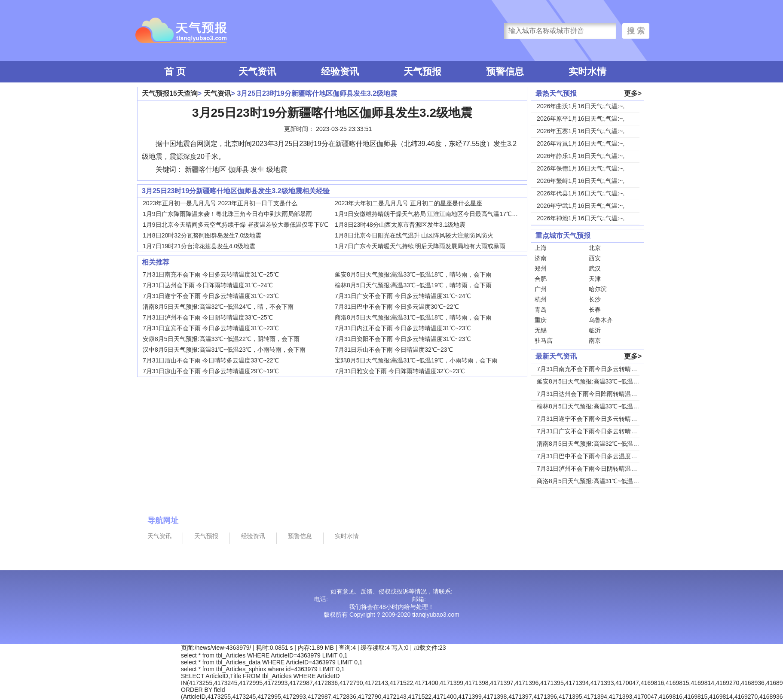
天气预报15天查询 (170, 93)
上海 (541, 248)
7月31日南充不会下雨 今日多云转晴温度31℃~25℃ (211, 274)
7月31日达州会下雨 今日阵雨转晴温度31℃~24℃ (208, 285)
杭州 (541, 299)
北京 (595, 248)
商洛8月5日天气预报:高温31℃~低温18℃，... (596, 481)
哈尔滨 (598, 289)
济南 (541, 258)
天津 (595, 279)
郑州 (541, 268)
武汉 (595, 268)
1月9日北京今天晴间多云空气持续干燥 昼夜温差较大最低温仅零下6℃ (236, 225)
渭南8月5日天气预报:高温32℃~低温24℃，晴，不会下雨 (218, 307)
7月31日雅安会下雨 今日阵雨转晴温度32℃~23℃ (400, 371)
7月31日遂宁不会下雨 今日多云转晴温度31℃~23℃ (211, 296)
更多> (633, 93)
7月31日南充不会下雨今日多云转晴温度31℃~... (600, 369)
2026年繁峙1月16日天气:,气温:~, (581, 181)
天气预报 (422, 72)
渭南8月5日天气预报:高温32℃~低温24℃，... (596, 444)
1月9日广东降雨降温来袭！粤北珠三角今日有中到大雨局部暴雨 (227, 214)
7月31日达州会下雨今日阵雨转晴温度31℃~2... (599, 394)
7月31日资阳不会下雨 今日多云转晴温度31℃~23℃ (403, 339)
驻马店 (544, 341)
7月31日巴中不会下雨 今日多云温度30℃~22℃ (397, 307)
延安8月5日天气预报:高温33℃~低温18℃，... (596, 381)
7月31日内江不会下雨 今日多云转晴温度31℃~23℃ (403, 328)
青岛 (541, 310)
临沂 (595, 330)
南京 (595, 341)
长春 (595, 310)
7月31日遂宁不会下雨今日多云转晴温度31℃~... (600, 419)
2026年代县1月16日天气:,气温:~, (581, 193)
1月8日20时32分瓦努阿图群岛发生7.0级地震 (202, 235)
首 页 (175, 72)
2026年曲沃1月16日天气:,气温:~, (581, 106)
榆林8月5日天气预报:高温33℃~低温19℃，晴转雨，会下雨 (413, 285)
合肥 (541, 279)
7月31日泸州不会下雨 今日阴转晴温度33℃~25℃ (208, 317)
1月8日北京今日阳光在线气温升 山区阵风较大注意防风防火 (414, 235)
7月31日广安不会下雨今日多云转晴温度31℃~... (600, 431)
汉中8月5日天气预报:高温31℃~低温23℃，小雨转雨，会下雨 (224, 350)
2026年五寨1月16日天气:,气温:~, (581, 131)
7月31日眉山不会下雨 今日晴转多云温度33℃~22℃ (211, 360)
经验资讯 (340, 72)
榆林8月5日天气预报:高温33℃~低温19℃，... (596, 406)
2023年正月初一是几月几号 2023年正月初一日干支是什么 (220, 203)
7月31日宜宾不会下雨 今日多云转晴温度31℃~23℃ (211, 328)
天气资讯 (257, 72)
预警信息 (505, 72)
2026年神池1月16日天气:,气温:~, (581, 218)
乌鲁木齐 (601, 320)
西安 (595, 258)
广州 (541, 289)
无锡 (541, 330)
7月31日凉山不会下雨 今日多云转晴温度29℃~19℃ (211, 371)
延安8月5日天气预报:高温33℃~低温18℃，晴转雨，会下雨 (413, 274)
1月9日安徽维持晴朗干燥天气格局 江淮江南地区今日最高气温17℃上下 (429, 214)
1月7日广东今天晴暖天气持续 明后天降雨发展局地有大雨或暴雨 (420, 246)
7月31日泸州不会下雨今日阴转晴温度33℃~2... (599, 469)
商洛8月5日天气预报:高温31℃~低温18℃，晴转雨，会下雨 (413, 317)
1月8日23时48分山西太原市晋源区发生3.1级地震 (400, 225)
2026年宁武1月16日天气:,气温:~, (581, 206)
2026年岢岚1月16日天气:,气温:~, (581, 143)
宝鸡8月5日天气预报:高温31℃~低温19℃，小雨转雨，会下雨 (416, 360)
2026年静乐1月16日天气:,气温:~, (581, 156)
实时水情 (587, 72)
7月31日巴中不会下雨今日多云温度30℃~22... (598, 456)
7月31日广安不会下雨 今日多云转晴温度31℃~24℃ (403, 296)
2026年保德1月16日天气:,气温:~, (581, 168)
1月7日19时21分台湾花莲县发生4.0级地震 (199, 246)
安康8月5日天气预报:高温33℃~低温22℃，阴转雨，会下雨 (221, 339)
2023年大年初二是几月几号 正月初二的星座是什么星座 (408, 203)
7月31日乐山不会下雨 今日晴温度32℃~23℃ (394, 350)
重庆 (541, 320)
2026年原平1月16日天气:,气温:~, (581, 119)
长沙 (595, 299)
